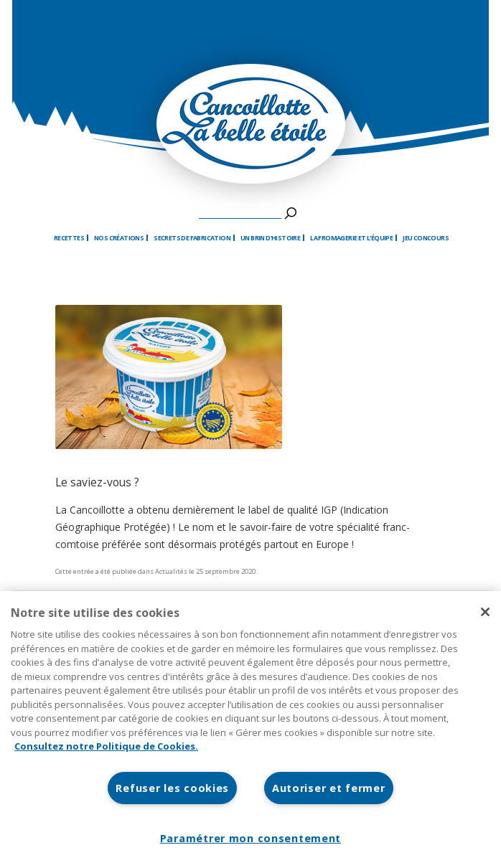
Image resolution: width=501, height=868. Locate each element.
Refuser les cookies (172, 788)
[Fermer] (485, 612)
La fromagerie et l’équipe (351, 238)
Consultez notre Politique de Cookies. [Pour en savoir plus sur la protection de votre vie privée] (106, 746)
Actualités (171, 571)
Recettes (69, 238)
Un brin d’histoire (270, 238)
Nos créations (119, 238)
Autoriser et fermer (329, 788)
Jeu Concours (426, 238)
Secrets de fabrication (192, 238)
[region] (250, 730)
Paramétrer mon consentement (250, 838)
